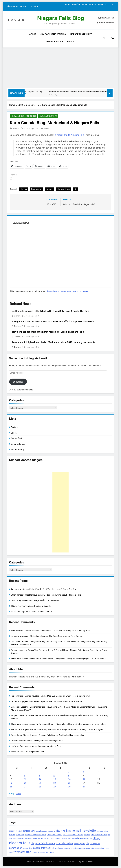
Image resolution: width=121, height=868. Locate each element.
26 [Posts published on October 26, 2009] (11, 787)
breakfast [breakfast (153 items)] (13, 831)
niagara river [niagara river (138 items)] (27, 848)
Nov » (19, 794)
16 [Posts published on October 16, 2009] (69, 779)
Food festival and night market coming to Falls (42, 741)
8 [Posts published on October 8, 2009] (54, 775)
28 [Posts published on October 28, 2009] (40, 787)
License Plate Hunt (81, 34)
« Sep (12, 794)
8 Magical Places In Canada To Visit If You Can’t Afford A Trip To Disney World (53, 322)
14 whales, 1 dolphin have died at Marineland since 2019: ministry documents (53, 342)
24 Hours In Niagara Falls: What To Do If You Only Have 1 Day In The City (50, 311)
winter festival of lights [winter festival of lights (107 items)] (46, 852)
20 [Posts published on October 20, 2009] (25, 783)
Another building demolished (72, 735)
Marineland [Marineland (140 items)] (51, 839)
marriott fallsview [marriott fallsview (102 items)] (61, 839)
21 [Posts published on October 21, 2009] (40, 783)
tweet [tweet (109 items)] (11, 852)
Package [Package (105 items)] (76, 848)
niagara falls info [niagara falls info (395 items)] (41, 844)
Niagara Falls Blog (61, 18)
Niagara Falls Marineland (23, 116)
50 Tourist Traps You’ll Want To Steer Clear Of (31, 612)
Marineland (37, 189)
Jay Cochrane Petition (53, 34)
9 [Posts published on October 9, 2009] (69, 775)
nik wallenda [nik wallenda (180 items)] (57, 848)
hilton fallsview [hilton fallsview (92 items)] (96, 835)
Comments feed (18, 444)
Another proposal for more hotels (91, 659)
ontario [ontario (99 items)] (70, 848)
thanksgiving (64, 189)
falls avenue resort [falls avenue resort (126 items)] (32, 835)
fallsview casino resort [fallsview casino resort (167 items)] (73, 835)
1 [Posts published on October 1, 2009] (54, 772)
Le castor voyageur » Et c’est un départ (28, 636)
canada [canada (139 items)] (39, 831)
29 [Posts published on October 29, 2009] (55, 787)
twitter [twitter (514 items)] (26, 852)
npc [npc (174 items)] (65, 848)
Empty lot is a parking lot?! (78, 631)
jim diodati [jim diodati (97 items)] (29, 839)
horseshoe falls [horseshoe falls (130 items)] (19, 839)
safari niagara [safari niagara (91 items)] (95, 848)
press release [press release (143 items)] (85, 848)
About (33, 34)
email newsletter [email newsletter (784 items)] (85, 831)
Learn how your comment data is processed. (68, 291)
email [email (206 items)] (70, 831)
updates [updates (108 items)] (34, 852)
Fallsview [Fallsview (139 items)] (43, 835)
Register (15, 427)
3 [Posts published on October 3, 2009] (83, 772)
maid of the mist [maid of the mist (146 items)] (39, 839)
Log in (14, 433)
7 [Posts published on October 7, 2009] (39, 775)
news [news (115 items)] (70, 839)
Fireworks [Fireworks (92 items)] (87, 835)
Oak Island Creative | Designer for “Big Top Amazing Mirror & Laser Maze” (44, 642)
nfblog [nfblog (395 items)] (96, 838)
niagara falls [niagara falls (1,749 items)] (20, 843)
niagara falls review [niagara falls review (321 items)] (62, 844)
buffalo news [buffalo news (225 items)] (29, 831)
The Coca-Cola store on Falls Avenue (66, 636)
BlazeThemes (88, 862)
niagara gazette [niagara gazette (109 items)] (79, 844)
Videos (71, 42)
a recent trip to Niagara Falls (70, 135)
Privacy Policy (55, 42)
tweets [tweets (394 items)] (18, 852)
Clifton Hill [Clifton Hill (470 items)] (60, 831)
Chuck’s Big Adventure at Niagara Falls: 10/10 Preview (35, 601)
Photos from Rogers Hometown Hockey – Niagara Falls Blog (38, 730)
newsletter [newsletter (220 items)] (77, 838)
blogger (23, 189)
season (50, 189)
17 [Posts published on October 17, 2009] (84, 779)
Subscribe (18, 382)
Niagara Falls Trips (48, 116)
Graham (16, 129)
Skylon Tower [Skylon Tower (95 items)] (105, 848)
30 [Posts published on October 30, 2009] (69, 787)
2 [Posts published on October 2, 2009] (69, 772)
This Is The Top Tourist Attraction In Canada (31, 606)
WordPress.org (18, 450)
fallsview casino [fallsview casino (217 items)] (54, 835)
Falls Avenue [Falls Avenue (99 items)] (20, 835)
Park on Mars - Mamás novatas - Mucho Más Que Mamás (37, 631)
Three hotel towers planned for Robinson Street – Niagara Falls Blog (42, 659)
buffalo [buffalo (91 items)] (20, 831)
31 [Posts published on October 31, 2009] (84, 787)
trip (75, 189)
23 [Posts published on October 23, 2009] (69, 783)
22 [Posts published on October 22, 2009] (55, 783)
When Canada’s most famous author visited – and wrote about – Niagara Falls (86, 5)
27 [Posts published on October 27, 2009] (25, 787)
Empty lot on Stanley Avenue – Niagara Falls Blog (33, 735)
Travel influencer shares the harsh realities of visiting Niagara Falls (48, 332)
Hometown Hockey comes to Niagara (86, 730)
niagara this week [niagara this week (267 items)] (42, 848)
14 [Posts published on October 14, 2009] (40, 779)
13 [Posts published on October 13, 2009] (25, 779)
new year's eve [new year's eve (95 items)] (87, 839)
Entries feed (16, 438)
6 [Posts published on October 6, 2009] (25, 775)
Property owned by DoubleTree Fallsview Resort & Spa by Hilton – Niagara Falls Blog (49, 650)
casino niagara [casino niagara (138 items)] (48, 831)
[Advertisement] (61, 68)
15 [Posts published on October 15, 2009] (55, 779)
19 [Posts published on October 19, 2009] (11, 783)
